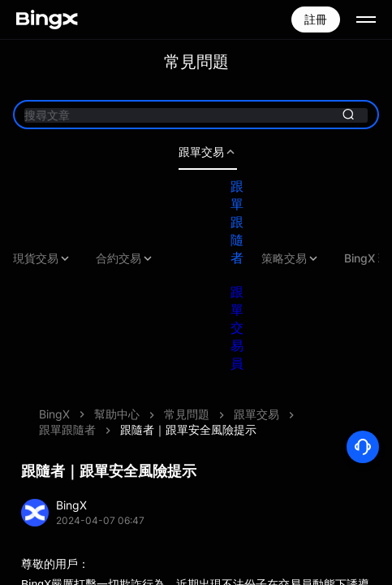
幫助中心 (117, 414)
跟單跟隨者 (237, 222)
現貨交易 (42, 258)
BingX (54, 414)
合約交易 (125, 258)
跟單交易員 (237, 327)
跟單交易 (208, 152)
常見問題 (187, 414)
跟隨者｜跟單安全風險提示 (188, 429)
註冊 (316, 19)
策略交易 (291, 258)
